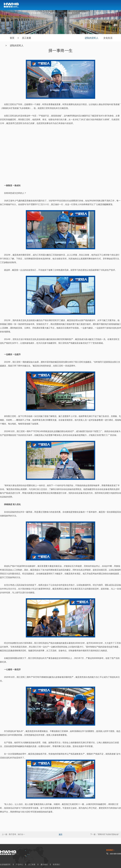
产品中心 (54, 13)
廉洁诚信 (85, 13)
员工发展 (69, 13)
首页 (12, 38)
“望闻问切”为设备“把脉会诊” (108, 834)
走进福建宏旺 (36, 13)
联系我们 (113, 13)
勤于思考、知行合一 (17, 834)
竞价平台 (99, 13)
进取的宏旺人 (17, 46)
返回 (60, 834)
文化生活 (108, 38)
